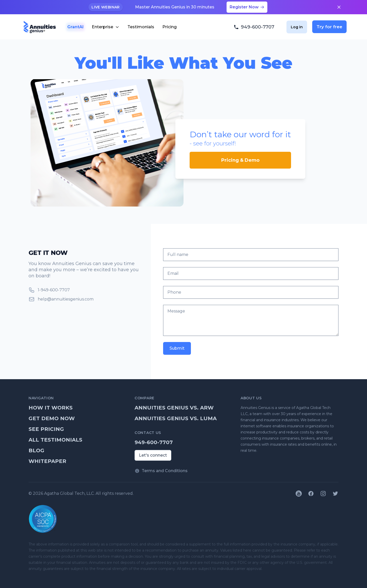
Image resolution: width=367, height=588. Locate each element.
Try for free (329, 27)
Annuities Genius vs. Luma (176, 418)
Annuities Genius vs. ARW (174, 408)
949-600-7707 (154, 442)
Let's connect (153, 455)
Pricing (169, 27)
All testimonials (55, 440)
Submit (177, 348)
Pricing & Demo (240, 160)
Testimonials (141, 27)
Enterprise (106, 27)
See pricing (46, 429)
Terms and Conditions (165, 471)
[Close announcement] (339, 7)
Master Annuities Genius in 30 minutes (175, 7)
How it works (51, 408)
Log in (297, 27)
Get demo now (52, 418)
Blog (36, 450)
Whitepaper (47, 461)
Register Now (247, 7)
